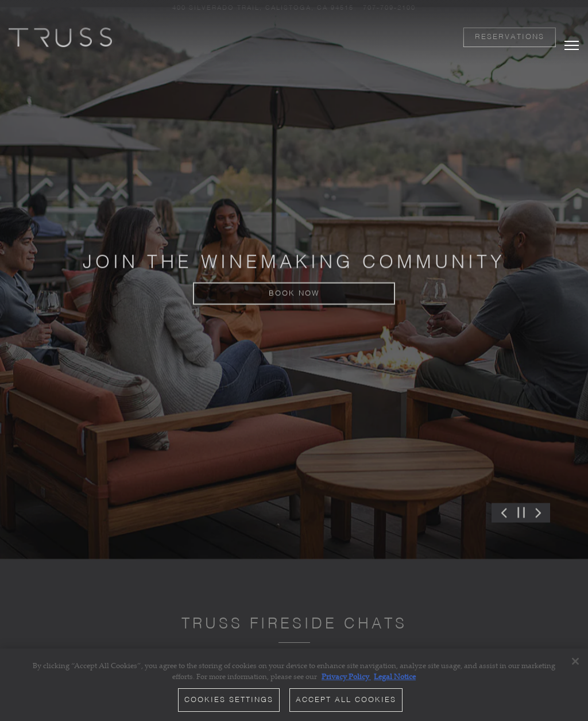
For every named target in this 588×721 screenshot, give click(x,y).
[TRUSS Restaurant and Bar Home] (60, 36)
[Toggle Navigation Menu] (572, 35)
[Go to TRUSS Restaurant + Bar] (263, 8)
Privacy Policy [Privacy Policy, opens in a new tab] (346, 677)
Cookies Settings (229, 701)
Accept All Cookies (346, 701)
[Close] (575, 662)
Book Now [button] (294, 285)
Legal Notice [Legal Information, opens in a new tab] (395, 677)
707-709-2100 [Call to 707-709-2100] (389, 8)
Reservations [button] (510, 37)
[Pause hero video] (521, 492)
